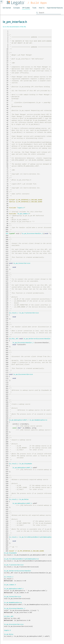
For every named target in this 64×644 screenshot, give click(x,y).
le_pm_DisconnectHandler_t (32, 234)
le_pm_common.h (24, 214)
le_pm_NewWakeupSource (38, 420)
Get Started (7, 8)
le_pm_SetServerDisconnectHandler (37, 339)
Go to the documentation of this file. (14, 27)
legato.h (21, 208)
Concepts (17, 8)
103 (6, 234)
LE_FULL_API (14, 339)
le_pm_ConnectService (22, 263)
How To (42, 8)
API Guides (26, 8)
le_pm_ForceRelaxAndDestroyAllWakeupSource (37, 537)
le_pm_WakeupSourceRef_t (19, 420)
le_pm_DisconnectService (23, 374)
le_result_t (14, 313)
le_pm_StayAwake (26, 464)
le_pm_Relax (24, 499)
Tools (34, 8)
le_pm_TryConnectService (29, 313)
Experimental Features (55, 8)
